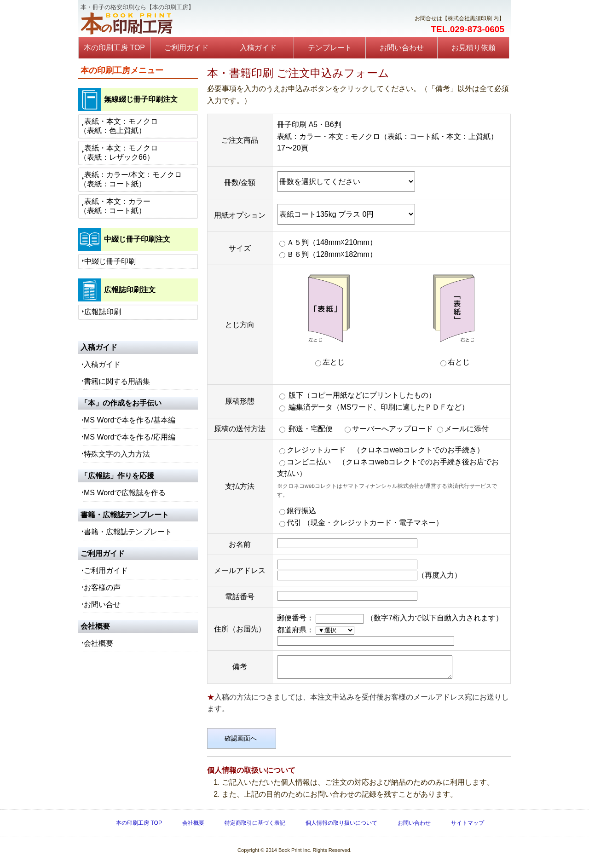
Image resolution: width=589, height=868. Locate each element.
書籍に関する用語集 (117, 381)
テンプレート (330, 48)
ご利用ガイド (186, 48)
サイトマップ (468, 827)
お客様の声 (102, 587)
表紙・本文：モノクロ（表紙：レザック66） (119, 153)
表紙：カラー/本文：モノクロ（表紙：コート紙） (131, 179)
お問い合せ (102, 605)
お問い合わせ (402, 48)
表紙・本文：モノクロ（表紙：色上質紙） (119, 126)
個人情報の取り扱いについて (341, 827)
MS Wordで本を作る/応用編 (130, 437)
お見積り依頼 (474, 48)
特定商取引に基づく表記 (255, 827)
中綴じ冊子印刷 (110, 261)
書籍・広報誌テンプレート (128, 532)
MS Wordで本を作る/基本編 (130, 420)
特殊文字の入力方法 (117, 454)
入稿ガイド (258, 48)
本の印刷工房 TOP (114, 48)
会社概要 (98, 643)
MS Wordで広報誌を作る (125, 493)
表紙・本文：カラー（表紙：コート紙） (115, 206)
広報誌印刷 (103, 312)
